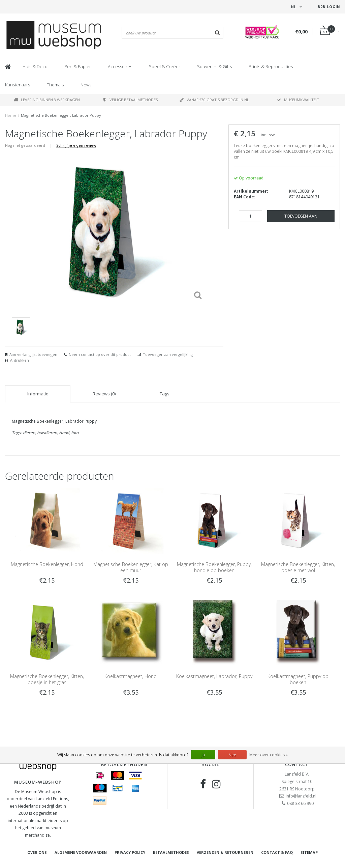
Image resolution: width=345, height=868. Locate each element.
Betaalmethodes (171, 852)
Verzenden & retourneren (225, 852)
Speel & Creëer (165, 66)
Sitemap (309, 852)
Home (11, 115)
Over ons (37, 852)
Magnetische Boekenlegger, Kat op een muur (131, 567)
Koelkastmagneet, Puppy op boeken (298, 679)
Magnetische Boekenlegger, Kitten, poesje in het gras (47, 679)
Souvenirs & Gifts (214, 66)
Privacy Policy (130, 852)
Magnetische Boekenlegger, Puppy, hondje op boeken (214, 567)
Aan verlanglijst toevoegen (33, 354)
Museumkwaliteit (298, 100)
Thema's (55, 85)
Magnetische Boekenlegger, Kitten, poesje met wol (298, 567)
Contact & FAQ (277, 852)
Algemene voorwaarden (81, 852)
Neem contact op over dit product (100, 354)
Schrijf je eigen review (76, 145)
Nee (232, 755)
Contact (297, 764)
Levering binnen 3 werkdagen (47, 100)
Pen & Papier (78, 66)
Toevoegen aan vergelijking (168, 354)
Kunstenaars (18, 85)
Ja (203, 755)
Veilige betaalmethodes (131, 100)
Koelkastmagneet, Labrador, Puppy (214, 676)
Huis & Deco (35, 66)
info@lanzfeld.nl (301, 796)
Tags (165, 394)
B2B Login (329, 7)
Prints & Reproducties (271, 66)
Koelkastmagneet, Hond (131, 676)
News (86, 85)
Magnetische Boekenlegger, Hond (47, 564)
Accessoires (120, 66)
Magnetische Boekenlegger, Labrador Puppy (61, 115)
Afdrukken (20, 360)
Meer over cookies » (269, 755)
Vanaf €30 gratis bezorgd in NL (214, 100)
